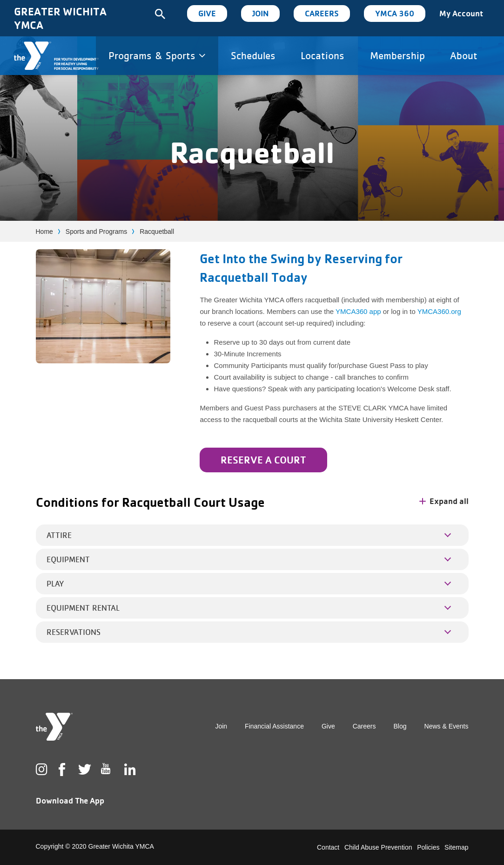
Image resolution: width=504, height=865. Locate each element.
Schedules (253, 55)
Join (260, 13)
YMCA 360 (395, 13)
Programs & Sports (157, 55)
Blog (400, 726)
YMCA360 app (358, 311)
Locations (323, 55)
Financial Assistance (274, 726)
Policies (428, 847)
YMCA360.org (439, 311)
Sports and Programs (96, 232)
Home (44, 232)
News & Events (447, 726)
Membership (397, 55)
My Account (461, 13)
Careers (322, 13)
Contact (328, 847)
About (464, 55)
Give (207, 13)
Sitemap (456, 847)
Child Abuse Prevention (378, 847)
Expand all (444, 501)
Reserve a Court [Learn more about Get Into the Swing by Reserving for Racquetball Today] (263, 460)
